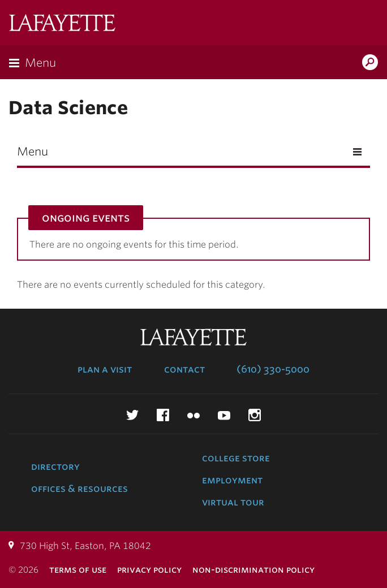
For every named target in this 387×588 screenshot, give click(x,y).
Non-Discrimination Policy (253, 570)
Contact (184, 369)
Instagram (255, 415)
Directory (55, 466)
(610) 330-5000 (273, 369)
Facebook (163, 415)
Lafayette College (62, 24)
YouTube (224, 415)
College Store (236, 458)
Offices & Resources (79, 488)
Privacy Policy (149, 570)
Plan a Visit (105, 369)
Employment (232, 480)
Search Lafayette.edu (370, 63)
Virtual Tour (233, 502)
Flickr (193, 415)
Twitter (132, 415)
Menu (40, 63)
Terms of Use (78, 570)
